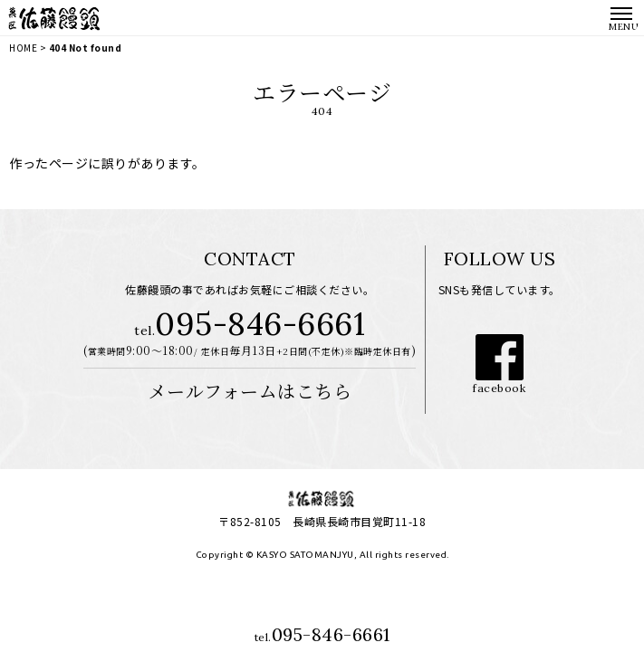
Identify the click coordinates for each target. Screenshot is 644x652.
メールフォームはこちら (250, 391)
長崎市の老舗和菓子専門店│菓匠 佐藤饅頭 (54, 18)
